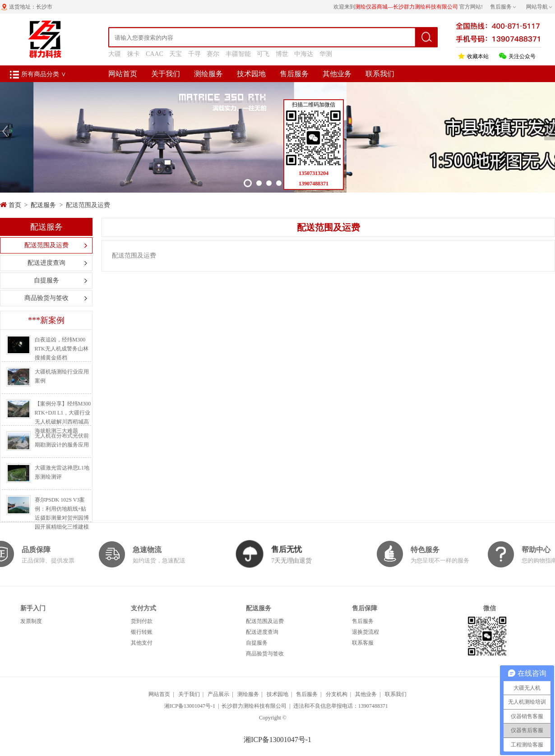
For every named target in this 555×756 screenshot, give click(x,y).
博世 (282, 54)
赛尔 (213, 54)
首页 (15, 205)
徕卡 (134, 54)
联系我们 (380, 74)
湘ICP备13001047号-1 (190, 706)
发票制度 (31, 621)
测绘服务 (208, 74)
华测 (326, 54)
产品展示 (218, 694)
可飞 (263, 54)
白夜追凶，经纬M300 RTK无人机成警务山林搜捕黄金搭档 (62, 349)
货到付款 (142, 621)
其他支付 (142, 643)
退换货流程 (365, 632)
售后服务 (294, 74)
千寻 (194, 54)
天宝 (176, 54)
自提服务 (46, 280)
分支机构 (337, 694)
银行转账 (142, 632)
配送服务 (43, 205)
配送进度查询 (46, 263)
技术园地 (251, 74)
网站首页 (123, 74)
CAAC (155, 54)
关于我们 (166, 74)
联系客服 (363, 643)
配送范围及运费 (46, 245)
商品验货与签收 (46, 298)
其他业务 (337, 74)
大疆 (115, 54)
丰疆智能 (238, 54)
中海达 (304, 54)
